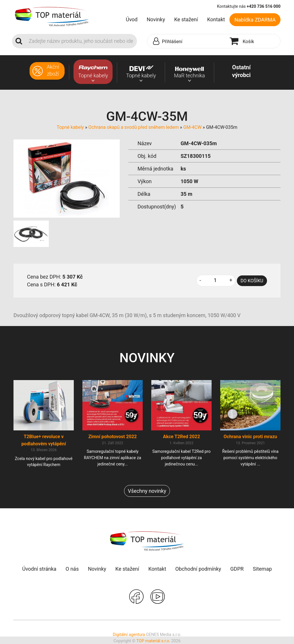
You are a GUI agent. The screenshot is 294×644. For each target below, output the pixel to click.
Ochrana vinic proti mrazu (250, 437)
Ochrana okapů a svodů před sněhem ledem (134, 127)
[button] (187, 41)
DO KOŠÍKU (252, 281)
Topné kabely (70, 127)
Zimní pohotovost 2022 (113, 437)
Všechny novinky (147, 491)
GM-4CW (192, 127)
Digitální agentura (129, 635)
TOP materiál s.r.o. (153, 641)
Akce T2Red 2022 (182, 437)
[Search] (81, 41)
